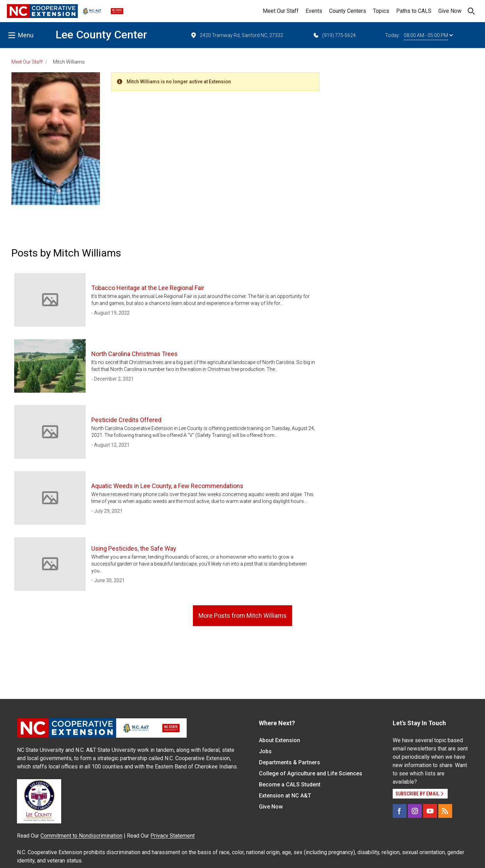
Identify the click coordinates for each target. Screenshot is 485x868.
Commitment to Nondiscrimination (81, 836)
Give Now (450, 11)
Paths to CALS (414, 11)
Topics (381, 11)
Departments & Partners (290, 762)
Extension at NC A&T (285, 796)
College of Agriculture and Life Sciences (311, 773)
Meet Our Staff (281, 11)
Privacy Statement (172, 836)
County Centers (348, 11)
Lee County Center (101, 35)
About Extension (279, 740)
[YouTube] (430, 811)
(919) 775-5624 (334, 35)
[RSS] (445, 811)
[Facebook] (400, 811)
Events (314, 11)
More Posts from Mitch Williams (242, 615)
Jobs (265, 751)
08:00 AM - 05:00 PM (428, 35)
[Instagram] (415, 811)
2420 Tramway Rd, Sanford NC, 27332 (237, 35)
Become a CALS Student (290, 785)
